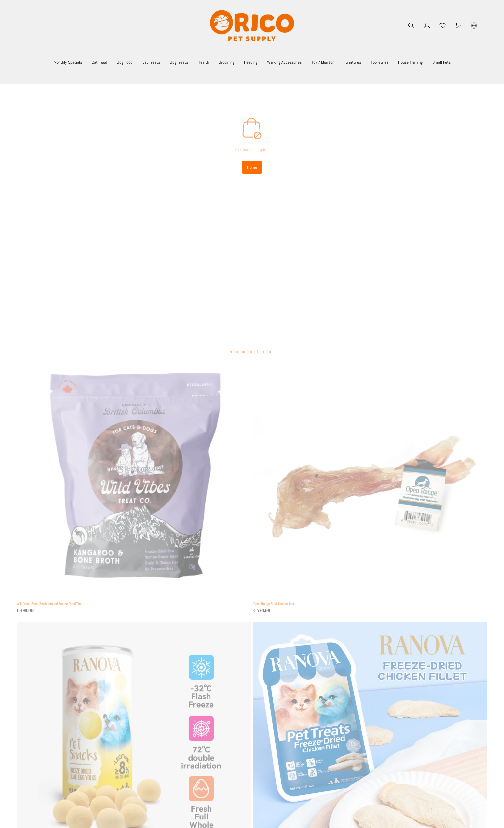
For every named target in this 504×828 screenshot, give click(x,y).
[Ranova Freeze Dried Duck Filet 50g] (80, 465)
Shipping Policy (157, 729)
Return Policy (156, 738)
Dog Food (126, 62)
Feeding (276, 62)
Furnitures (400, 62)
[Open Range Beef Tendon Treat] (195, 320)
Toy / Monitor (364, 62)
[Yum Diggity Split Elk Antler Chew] (195, 465)
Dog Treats (190, 62)
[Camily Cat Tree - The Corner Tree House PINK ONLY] (310, 465)
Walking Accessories (317, 62)
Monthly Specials (58, 62)
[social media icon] (28, 760)
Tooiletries (432, 62)
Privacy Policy (156, 756)
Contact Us (154, 765)
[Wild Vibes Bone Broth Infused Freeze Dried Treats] (80, 320)
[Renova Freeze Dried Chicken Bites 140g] (425, 465)
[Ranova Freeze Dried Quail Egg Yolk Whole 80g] (310, 320)
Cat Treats (157, 62)
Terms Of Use (158, 718)
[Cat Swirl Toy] (80, 610)
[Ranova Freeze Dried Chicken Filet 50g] (425, 320)
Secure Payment (158, 747)
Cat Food (96, 62)
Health (219, 62)
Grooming (247, 62)
